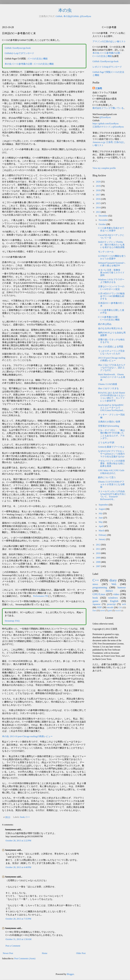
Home (45, 953)
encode (110, 607)
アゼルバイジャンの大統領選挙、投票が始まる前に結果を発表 (111, 463)
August (102, 509)
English (114, 601)
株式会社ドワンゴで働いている (108, 108)
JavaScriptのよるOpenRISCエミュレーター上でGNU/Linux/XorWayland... (111, 408)
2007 (99, 566)
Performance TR (41, 596)
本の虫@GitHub (71, 16)
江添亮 (99, 88)
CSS (120, 607)
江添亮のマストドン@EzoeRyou (108, 127)
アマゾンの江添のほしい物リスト (109, 41)
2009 (99, 558)
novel (103, 610)
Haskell (118, 611)
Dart (94, 610)
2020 (99, 182)
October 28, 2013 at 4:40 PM (18, 867)
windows (113, 598)
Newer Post (8, 953)
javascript (111, 604)
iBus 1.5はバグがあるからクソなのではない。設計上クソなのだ (112, 368)
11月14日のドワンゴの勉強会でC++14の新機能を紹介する (111, 296)
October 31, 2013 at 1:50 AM (18, 939)
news (95, 584)
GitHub (59, 16)
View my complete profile (104, 168)
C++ (28, 817)
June (101, 518)
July (101, 513)
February (103, 535)
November (104, 220)
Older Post (81, 953)
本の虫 (65, 10)
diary (113, 580)
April (101, 526)
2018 (99, 190)
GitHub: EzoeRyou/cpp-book (18, 48)
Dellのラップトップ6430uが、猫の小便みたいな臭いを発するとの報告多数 (111, 245)
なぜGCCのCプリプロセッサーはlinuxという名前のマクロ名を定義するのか (111, 454)
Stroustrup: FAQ (12, 621)
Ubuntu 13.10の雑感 (108, 384)
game (95, 601)
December (104, 216)
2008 (99, 562)
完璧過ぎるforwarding (109, 426)
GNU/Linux (99, 594)
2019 (99, 186)
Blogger (70, 974)
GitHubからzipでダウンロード (19, 53)
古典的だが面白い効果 (109, 422)
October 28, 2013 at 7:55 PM (18, 919)
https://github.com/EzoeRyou (106, 124)
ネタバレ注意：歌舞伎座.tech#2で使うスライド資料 (111, 273)
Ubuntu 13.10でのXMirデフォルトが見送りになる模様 (111, 484)
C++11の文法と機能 (38, 59)
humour (122, 587)
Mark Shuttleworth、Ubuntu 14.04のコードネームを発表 (112, 377)
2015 (99, 203)
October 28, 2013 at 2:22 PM (18, 841)
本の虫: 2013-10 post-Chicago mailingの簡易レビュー (27, 736)
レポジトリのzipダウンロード (107, 67)
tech (124, 604)
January (102, 539)
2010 (99, 553)
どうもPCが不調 (106, 443)
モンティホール (106, 252)
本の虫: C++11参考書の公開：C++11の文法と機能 (29, 64)
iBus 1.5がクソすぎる (108, 388)
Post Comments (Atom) (25, 958)
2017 (99, 195)
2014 (99, 208)
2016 (99, 199)
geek (110, 610)
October (103, 224)
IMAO (109, 591)
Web (114, 584)
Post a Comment (13, 946)
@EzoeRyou (85, 16)
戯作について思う (107, 477)
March (102, 531)
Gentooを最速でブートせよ (111, 447)
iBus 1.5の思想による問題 (111, 347)
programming (100, 587)
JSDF (99, 607)
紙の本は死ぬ (105, 324)
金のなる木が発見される (110, 328)
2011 (98, 549)
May (101, 522)
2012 (99, 545)
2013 (99, 212)
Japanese (96, 604)
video (116, 594)
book (22, 817)
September (104, 505)
